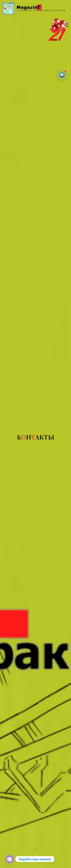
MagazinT (29, 7)
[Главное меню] (65, 25)
